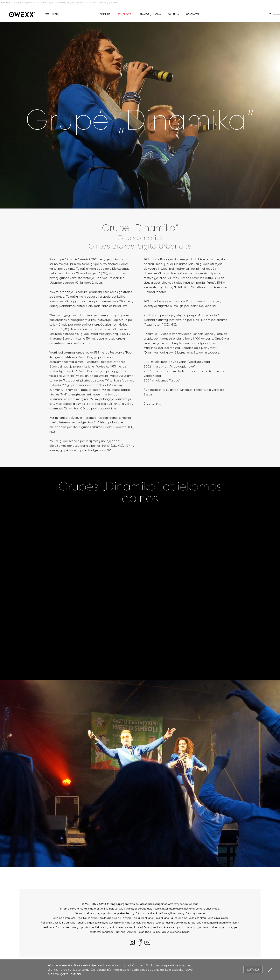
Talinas (156, 932)
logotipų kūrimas (106, 913)
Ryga (148, 932)
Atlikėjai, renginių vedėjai (71, 3)
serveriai (201, 909)
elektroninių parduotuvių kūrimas (114, 909)
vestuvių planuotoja (143, 923)
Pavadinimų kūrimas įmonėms (188, 913)
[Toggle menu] (48, 14)
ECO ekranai (162, 918)
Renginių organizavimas (27, 3)
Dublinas (120, 932)
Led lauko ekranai (143, 918)
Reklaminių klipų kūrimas (79, 927)
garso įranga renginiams (224, 923)
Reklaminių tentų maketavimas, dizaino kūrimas (123, 927)
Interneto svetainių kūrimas (77, 909)
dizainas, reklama (173, 909)
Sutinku (253, 970)
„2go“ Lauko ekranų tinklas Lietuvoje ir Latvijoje (104, 918)
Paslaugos (48, 3)
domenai (189, 909)
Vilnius (165, 932)
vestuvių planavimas (118, 923)
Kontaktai (192, 14)
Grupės (92, 3)
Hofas (141, 932)
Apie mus (105, 14)
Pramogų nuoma (150, 14)
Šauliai (186, 932)
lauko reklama (179, 918)
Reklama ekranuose (64, 918)
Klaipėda (176, 932)
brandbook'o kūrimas (157, 913)
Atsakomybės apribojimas (183, 904)
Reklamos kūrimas (53, 927)
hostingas (213, 909)
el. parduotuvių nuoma (148, 909)
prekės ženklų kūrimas (130, 913)
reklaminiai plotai (218, 918)
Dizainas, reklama (85, 913)
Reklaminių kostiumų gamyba (58, 923)
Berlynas (131, 932)
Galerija (173, 14)
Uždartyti (270, 970)
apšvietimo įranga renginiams (192, 923)
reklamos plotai (197, 918)
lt (270, 14)
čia (79, 974)
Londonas (108, 932)
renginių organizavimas (90, 923)
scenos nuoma (164, 923)
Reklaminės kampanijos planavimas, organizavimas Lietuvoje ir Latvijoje (195, 927)
